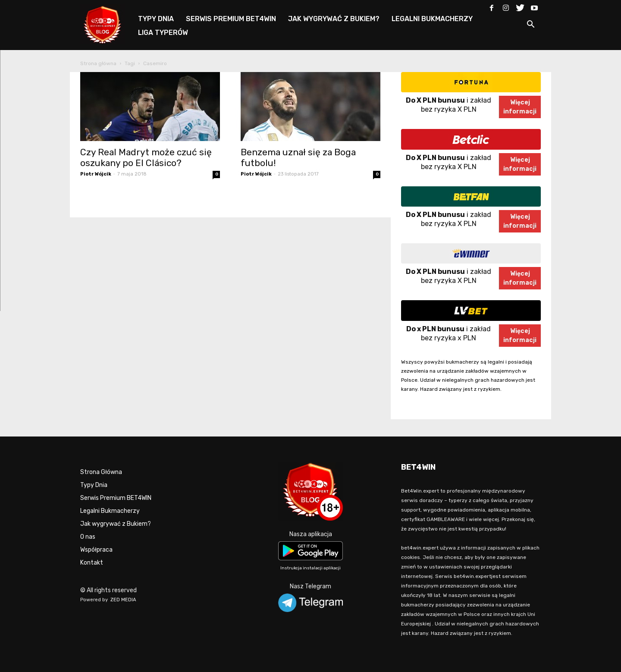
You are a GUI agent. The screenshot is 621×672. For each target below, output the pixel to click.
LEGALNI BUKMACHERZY (432, 19)
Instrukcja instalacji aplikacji (310, 568)
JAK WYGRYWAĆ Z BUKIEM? (334, 19)
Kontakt (92, 563)
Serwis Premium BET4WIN (116, 498)
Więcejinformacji (520, 107)
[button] (530, 26)
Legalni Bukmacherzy (110, 511)
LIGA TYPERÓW (163, 33)
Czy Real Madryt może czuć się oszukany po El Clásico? (146, 157)
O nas (88, 537)
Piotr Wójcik (96, 174)
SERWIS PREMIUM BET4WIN (231, 19)
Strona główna (98, 63)
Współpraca (96, 550)
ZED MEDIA (123, 600)
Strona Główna (101, 472)
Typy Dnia (94, 485)
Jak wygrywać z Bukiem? (116, 524)
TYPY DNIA (156, 19)
